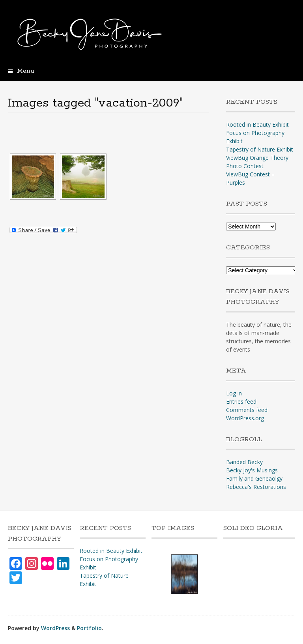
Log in (234, 393)
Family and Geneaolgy (254, 478)
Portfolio (89, 628)
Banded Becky (244, 462)
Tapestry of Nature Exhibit (260, 149)
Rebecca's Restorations (256, 487)
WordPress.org (245, 418)
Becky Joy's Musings (252, 470)
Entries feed (241, 402)
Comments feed (247, 410)
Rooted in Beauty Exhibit (257, 124)
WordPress (55, 628)
